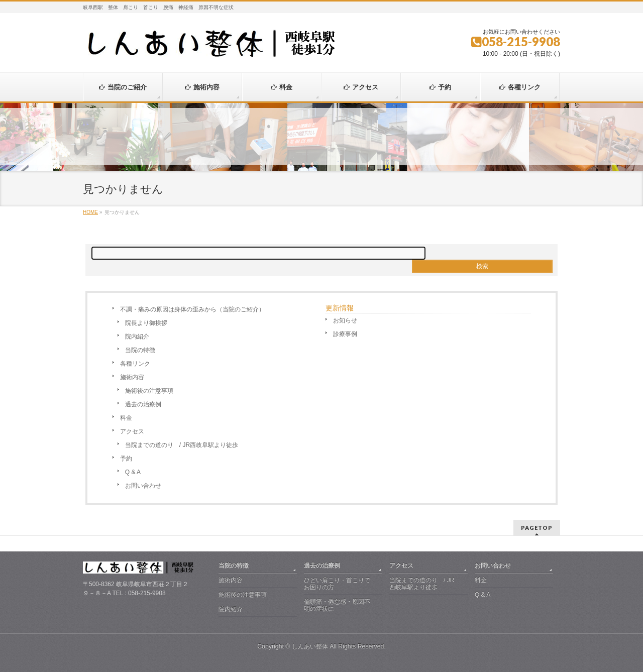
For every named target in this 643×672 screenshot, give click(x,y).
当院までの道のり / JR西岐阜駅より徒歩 (182, 445)
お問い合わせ (143, 486)
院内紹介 (137, 337)
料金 (126, 418)
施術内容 (132, 377)
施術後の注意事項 (149, 391)
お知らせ (345, 320)
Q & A (133, 472)
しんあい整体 (310, 646)
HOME (90, 212)
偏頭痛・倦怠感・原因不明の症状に (337, 605)
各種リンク (135, 364)
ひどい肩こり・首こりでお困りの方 (337, 584)
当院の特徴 (140, 350)
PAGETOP (537, 528)
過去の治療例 (143, 404)
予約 (126, 459)
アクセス (132, 431)
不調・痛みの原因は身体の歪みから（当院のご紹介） (192, 309)
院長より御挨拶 (146, 323)
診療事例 (345, 334)
